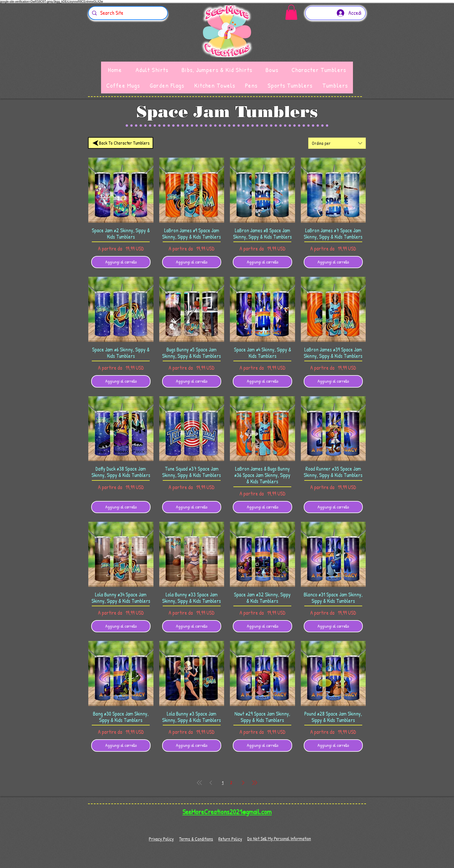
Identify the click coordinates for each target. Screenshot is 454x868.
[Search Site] (128, 13)
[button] (291, 12)
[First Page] (199, 783)
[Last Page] (255, 783)
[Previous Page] (211, 783)
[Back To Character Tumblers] (121, 143)
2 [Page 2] (231, 783)
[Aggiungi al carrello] (121, 262)
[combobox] (337, 143)
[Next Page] (243, 783)
